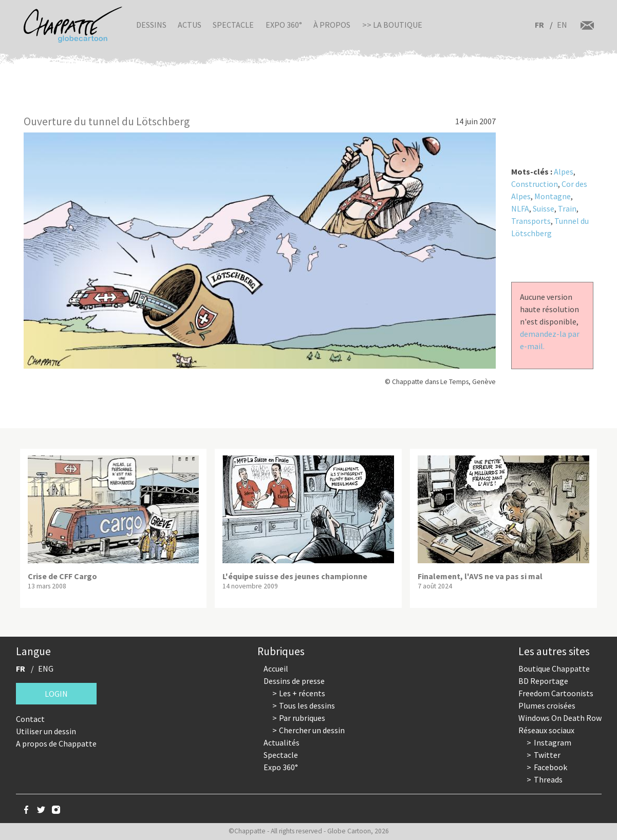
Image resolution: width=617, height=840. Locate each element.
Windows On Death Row (560, 718)
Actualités (282, 742)
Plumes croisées (547, 705)
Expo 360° (284, 25)
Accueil (276, 669)
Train (567, 208)
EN (562, 25)
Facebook (550, 767)
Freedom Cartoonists (556, 693)
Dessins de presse (294, 681)
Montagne (553, 196)
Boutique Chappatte (554, 669)
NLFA (520, 208)
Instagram (553, 742)
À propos (332, 25)
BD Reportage (543, 681)
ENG (46, 669)
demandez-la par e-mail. (550, 340)
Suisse (544, 208)
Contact (30, 719)
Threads (548, 779)
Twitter (547, 755)
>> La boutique (392, 25)
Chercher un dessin (312, 730)
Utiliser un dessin (46, 731)
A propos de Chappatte (56, 743)
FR (539, 25)
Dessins (151, 25)
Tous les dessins (307, 705)
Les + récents (302, 693)
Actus (190, 25)
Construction (535, 184)
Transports (531, 221)
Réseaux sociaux (546, 730)
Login (56, 694)
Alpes (564, 171)
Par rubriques (302, 718)
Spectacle (233, 25)
